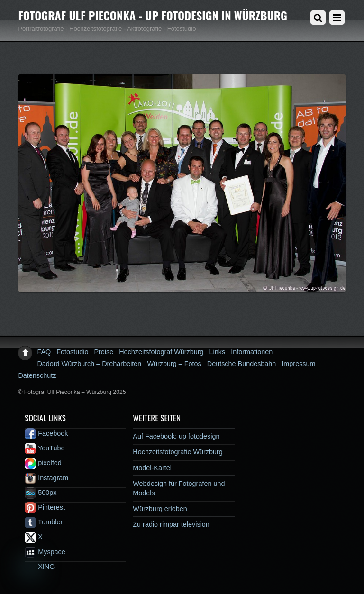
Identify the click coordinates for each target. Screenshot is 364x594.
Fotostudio (72, 352)
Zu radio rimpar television (171, 524)
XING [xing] (40, 567)
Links (218, 352)
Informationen (252, 352)
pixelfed (43, 463)
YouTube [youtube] (45, 448)
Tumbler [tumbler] (44, 522)
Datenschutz (37, 375)
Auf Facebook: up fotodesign (176, 436)
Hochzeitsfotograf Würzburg (161, 352)
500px (41, 493)
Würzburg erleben (160, 509)
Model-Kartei (152, 468)
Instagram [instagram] (46, 478)
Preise (104, 352)
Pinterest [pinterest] (45, 507)
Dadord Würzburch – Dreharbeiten (89, 364)
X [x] (34, 537)
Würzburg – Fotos (174, 364)
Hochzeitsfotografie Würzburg (178, 452)
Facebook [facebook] (46, 433)
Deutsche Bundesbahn (242, 364)
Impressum (298, 364)
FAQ (44, 352)
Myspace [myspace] (45, 552)
